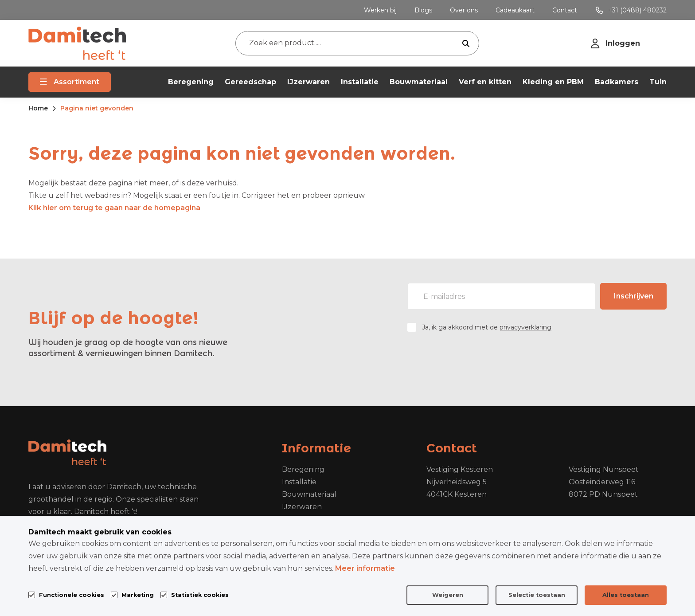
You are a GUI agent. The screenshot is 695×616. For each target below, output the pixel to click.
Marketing (138, 595)
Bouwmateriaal (309, 494)
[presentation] (599, 358)
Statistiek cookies (200, 595)
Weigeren (448, 595)
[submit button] (466, 43)
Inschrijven (634, 296)
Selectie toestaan (537, 595)
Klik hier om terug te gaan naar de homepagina (114, 208)
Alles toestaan (626, 595)
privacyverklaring (525, 327)
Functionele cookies (72, 594)
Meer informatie (365, 568)
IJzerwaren (302, 507)
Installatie (299, 482)
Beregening (303, 469)
